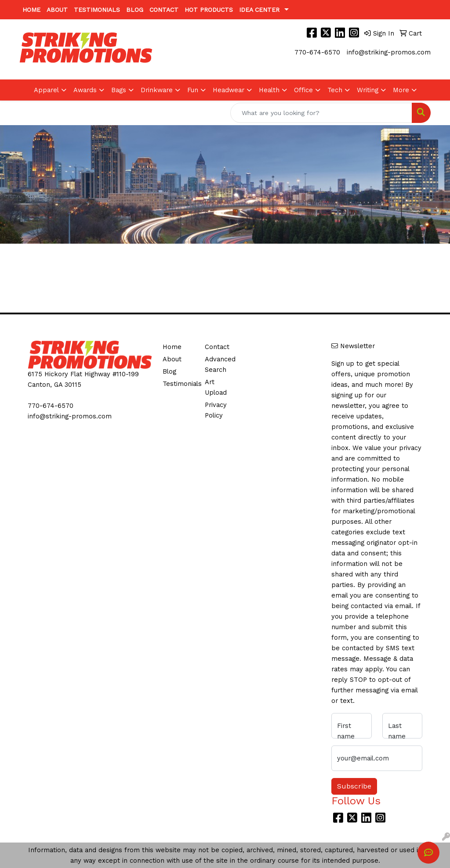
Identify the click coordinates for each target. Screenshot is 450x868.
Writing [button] (368, 90)
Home (31, 10)
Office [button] (303, 90)
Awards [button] (85, 90)
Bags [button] (119, 90)
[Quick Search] (321, 113)
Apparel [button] (46, 90)
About (57, 10)
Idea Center (259, 10)
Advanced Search (220, 364)
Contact (164, 10)
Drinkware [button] (157, 90)
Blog (135, 10)
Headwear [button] (229, 90)
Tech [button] (335, 90)
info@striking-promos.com (389, 52)
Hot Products (209, 10)
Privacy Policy (216, 410)
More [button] (401, 90)
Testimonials (97, 10)
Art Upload (216, 387)
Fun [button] (193, 90)
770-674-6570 (317, 52)
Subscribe (354, 786)
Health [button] (269, 90)
